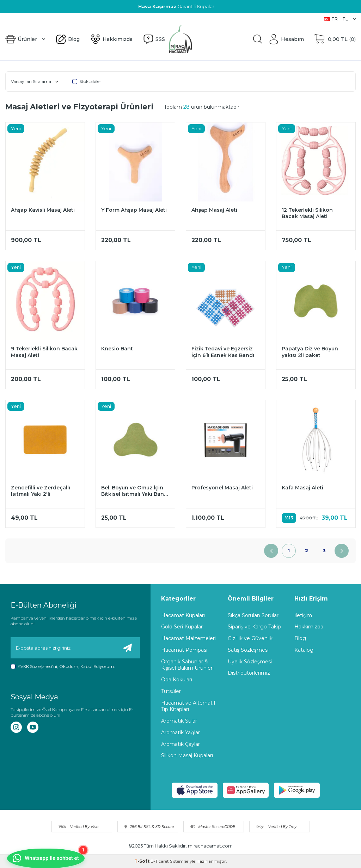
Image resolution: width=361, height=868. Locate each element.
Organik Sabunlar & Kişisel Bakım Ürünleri (187, 665)
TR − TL (340, 19)
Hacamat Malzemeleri (188, 638)
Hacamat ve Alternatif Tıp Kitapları (188, 706)
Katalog (304, 650)
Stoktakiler (87, 81)
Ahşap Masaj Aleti (214, 210)
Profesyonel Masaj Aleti (222, 488)
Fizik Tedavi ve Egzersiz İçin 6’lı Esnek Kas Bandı (223, 352)
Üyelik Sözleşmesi (250, 662)
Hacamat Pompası (184, 650)
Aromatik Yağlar (180, 733)
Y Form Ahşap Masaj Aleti (134, 210)
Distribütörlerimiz (249, 673)
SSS (59, 19)
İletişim (303, 615)
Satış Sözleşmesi (248, 650)
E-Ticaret (160, 861)
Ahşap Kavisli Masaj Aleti (43, 210)
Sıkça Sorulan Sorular (253, 615)
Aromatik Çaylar (180, 744)
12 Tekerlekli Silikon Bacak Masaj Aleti (307, 213)
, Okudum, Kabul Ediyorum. (63, 667)
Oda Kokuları (177, 680)
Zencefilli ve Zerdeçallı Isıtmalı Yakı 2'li (41, 491)
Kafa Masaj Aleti (302, 488)
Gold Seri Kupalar (182, 627)
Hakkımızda (35, 19)
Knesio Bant (117, 349)
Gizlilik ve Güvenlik (250, 638)
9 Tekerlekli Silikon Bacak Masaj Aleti (44, 352)
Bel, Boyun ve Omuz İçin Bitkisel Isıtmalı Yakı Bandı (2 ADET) (135, 491)
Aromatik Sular (179, 721)
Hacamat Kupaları (183, 615)
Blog (11, 19)
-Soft (142, 861)
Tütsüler (171, 691)
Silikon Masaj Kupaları (187, 755)
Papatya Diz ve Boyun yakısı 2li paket (310, 352)
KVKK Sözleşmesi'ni (37, 666)
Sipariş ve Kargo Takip (254, 627)
